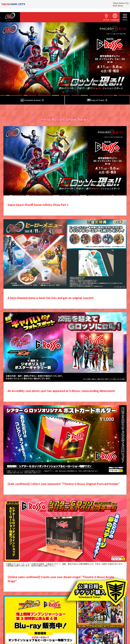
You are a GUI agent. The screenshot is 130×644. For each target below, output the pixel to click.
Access (106, 17)
